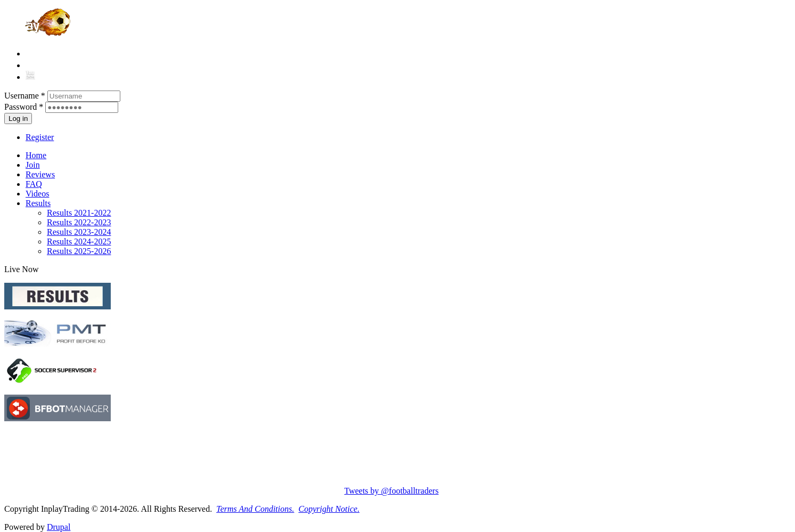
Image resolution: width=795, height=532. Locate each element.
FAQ (34, 184)
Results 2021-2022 (79, 213)
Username (25, 96)
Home (36, 155)
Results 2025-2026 (79, 251)
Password (24, 107)
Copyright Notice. (329, 509)
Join (33, 165)
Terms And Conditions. (255, 509)
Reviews (40, 174)
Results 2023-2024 (79, 232)
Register (40, 137)
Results (38, 203)
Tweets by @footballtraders (392, 491)
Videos (37, 194)
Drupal (59, 527)
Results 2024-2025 (79, 242)
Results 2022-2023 (79, 222)
